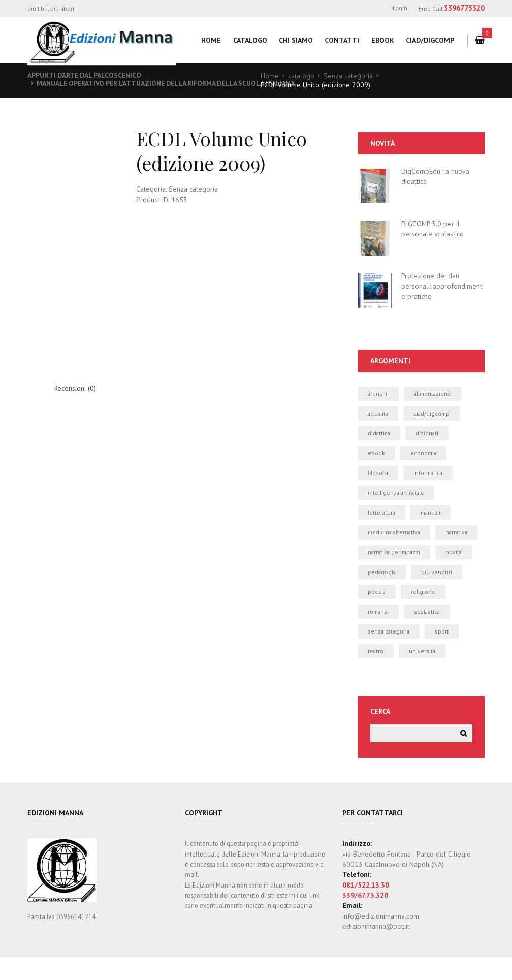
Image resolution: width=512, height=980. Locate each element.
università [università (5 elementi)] (423, 673)
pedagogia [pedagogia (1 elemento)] (382, 593)
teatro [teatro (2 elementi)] (376, 673)
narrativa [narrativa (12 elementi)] (379, 553)
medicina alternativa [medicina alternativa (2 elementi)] (395, 533)
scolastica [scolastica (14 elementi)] (428, 633)
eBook (382, 40)
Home (270, 76)
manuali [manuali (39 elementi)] (432, 513)
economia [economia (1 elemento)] (424, 453)
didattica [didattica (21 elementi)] (379, 434)
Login (400, 8)
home (210, 40)
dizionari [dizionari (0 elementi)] (428, 434)
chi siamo (295, 40)
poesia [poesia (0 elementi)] (377, 613)
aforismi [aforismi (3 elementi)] (378, 393)
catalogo (249, 40)
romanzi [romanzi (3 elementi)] (378, 633)
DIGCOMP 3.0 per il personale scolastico (433, 229)
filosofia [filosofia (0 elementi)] (378, 473)
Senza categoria (348, 76)
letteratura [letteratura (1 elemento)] (382, 513)
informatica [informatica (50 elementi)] (429, 473)
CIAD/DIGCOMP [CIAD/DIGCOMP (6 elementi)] (433, 413)
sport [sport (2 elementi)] (443, 653)
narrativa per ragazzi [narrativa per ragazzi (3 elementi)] (395, 573)
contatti (342, 40)
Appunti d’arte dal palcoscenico (86, 75)
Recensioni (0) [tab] (75, 389)
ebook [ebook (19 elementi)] (376, 453)
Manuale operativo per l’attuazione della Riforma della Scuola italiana (171, 83)
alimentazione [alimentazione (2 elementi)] (434, 393)
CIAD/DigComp (430, 40)
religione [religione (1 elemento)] (424, 613)
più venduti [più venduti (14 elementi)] (438, 593)
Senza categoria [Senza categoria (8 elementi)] (389, 653)
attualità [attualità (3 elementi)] (379, 413)
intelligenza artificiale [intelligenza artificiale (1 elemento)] (397, 494)
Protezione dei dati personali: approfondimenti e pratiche (442, 286)
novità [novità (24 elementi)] (456, 573)
